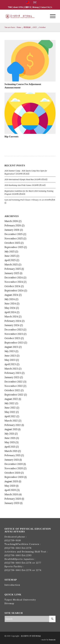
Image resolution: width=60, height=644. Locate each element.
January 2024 (12, 325)
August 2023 (11, 347)
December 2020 (14, 464)
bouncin (52, 640)
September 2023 (14, 343)
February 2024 (13, 321)
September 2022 (14, 395)
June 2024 (10, 304)
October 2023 (12, 338)
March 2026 (11, 221)
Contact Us (45, 7)
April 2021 (10, 447)
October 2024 (12, 286)
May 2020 (10, 486)
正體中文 (28, 7)
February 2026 (13, 225)
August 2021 (11, 429)
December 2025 (14, 234)
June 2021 (10, 438)
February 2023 (13, 373)
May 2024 (10, 308)
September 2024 (14, 291)
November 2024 (14, 282)
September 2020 (14, 477)
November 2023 (14, 334)
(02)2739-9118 (13, 540)
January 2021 (12, 460)
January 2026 (12, 230)
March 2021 (11, 451)
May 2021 (10, 442)
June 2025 (10, 256)
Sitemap (36, 7)
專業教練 (27, 27)
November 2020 (14, 468)
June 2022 (10, 408)
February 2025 (13, 269)
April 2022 (10, 416)
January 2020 (12, 503)
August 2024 (11, 295)
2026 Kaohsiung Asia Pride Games (18, 185)
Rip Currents (11, 136)
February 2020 (13, 499)
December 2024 (14, 278)
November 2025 (14, 238)
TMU (10, 7)
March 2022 (11, 421)
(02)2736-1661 (13, 548)
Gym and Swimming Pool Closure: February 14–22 (24, 200)
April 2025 (10, 260)
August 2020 (11, 481)
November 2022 (14, 386)
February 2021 (12, 455)
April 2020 (10, 490)
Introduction (12, 585)
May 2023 (10, 360)
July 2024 (10, 299)
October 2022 (12, 390)
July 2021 (9, 434)
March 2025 (11, 264)
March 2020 (11, 494)
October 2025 (12, 243)
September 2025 (14, 247)
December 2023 (14, 330)
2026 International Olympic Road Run (19, 179)
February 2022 (13, 425)
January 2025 (12, 273)
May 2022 (10, 412)
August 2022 (11, 399)
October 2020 (12, 473)
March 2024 (11, 317)
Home (19, 27)
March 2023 (11, 369)
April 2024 (10, 312)
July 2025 (10, 251)
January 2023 (12, 377)
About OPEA (18, 7)
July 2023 (10, 351)
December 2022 (14, 382)
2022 (35, 27)
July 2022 (10, 403)
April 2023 (10, 364)
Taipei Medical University (20, 600)
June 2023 (10, 356)
